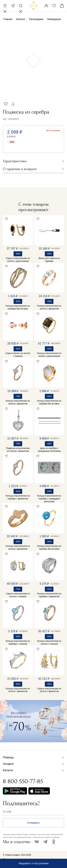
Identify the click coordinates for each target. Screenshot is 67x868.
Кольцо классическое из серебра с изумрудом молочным (49, 499)
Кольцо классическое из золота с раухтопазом (49, 355)
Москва (13, 6)
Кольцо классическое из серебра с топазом (18, 642)
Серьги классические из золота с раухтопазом (18, 260)
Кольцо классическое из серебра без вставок (18, 307)
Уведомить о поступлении (33, 863)
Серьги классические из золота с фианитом (49, 690)
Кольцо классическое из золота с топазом (49, 642)
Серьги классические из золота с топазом (18, 595)
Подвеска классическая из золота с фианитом (18, 450)
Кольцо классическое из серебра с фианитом (18, 497)
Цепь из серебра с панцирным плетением (49, 450)
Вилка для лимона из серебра (49, 260)
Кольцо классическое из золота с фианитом (49, 307)
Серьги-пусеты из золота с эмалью (18, 355)
